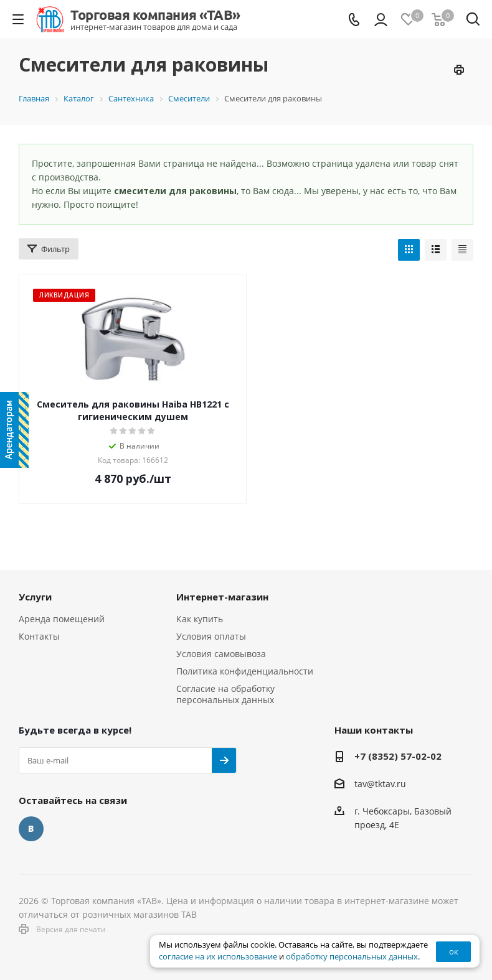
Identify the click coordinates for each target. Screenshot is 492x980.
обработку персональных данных (352, 957)
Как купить (200, 619)
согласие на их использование (218, 957)
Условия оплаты (211, 636)
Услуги (35, 597)
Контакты (39, 636)
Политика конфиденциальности (245, 671)
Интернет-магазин (222, 597)
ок (454, 951)
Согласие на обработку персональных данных (225, 694)
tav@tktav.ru (380, 784)
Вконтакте (31, 829)
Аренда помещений (62, 619)
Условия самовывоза (221, 654)
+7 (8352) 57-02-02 (398, 756)
